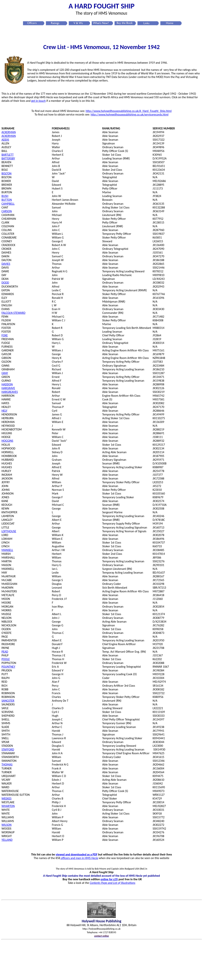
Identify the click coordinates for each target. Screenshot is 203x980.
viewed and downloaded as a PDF (77, 854)
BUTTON (7, 200)
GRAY (5, 373)
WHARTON (8, 806)
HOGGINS (7, 441)
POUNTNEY (8, 667)
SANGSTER (8, 701)
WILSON (6, 825)
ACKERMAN (9, 132)
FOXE (5, 335)
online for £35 (109, 879)
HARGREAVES (10, 392)
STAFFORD (8, 749)
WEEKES (6, 798)
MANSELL (7, 550)
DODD (5, 283)
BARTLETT (8, 155)
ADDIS (5, 140)
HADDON (7, 384)
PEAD (5, 652)
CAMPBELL (8, 204)
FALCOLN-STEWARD (13, 313)
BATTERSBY (8, 158)
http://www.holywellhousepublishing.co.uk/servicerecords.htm (129, 114)
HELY (4, 411)
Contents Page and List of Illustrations (112, 883)
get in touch (38, 101)
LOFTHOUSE (9, 531)
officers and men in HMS (79, 858)
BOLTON (6, 173)
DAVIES (6, 264)
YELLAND (7, 840)
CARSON (7, 211)
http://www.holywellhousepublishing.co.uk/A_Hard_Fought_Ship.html (129, 111)
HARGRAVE (8, 388)
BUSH (5, 196)
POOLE (6, 659)
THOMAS (7, 764)
